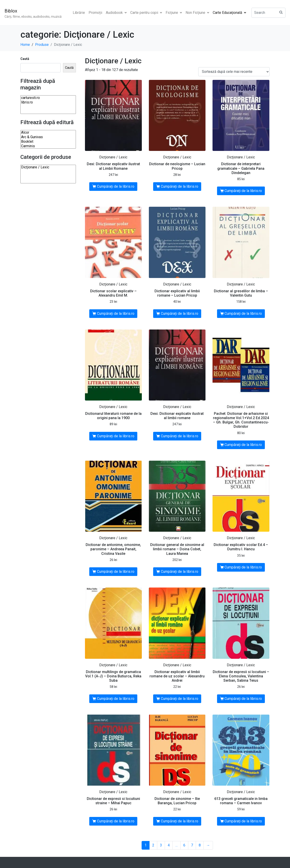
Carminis (48, 146)
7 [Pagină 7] (192, 845)
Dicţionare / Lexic (48, 167)
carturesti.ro (48, 98)
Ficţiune (174, 13)
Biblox (11, 11)
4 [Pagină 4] (169, 845)
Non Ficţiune (197, 13)
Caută (25, 59)
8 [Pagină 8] (200, 845)
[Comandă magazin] (234, 72)
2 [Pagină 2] (153, 845)
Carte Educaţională (229, 13)
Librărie (79, 13)
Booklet (48, 142)
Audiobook (116, 13)
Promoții (95, 13)
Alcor (48, 133)
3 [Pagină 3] (161, 845)
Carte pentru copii (146, 13)
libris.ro (48, 102)
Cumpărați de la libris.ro (116, 186)
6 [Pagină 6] (184, 845)
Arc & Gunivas (48, 137)
